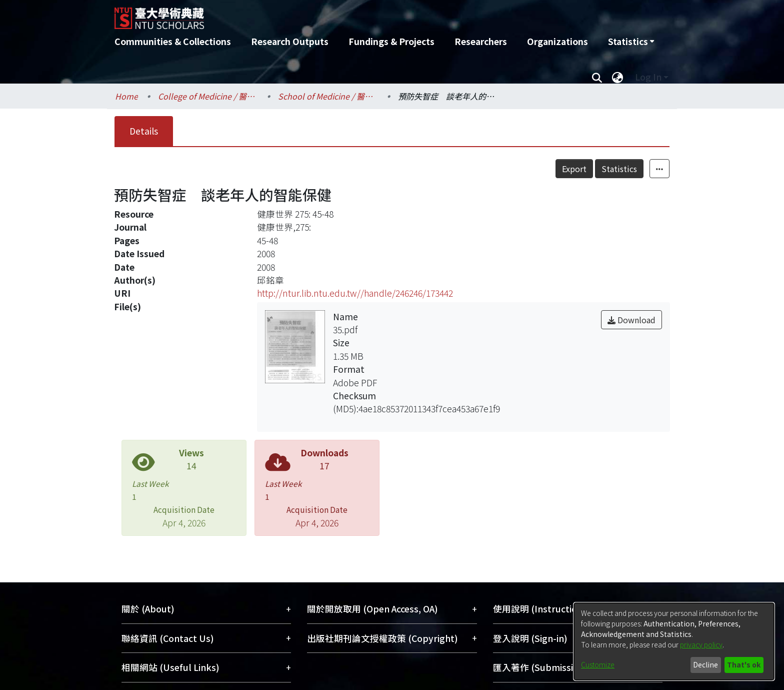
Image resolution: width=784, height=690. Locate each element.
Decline (705, 664)
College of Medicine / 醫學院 (208, 96)
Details (144, 131)
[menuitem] (631, 42)
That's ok (744, 664)
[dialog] (674, 641)
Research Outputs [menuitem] (290, 41)
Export (574, 169)
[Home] (338, 15)
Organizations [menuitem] (557, 41)
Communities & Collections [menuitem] (173, 41)
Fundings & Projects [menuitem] (391, 41)
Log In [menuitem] (648, 77)
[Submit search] (597, 77)
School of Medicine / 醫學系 (328, 96)
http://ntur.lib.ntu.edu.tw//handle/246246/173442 (355, 293)
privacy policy (701, 644)
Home (126, 96)
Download (631, 320)
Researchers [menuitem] (481, 41)
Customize (598, 664)
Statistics (619, 169)
